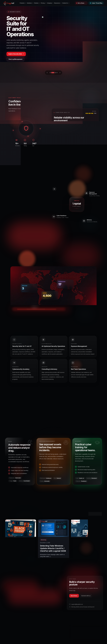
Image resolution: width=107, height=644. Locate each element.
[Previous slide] (47, 73)
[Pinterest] (18, 603)
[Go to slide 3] (55, 73)
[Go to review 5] (92, 152)
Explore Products (54, 59)
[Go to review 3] (89, 152)
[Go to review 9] (97, 152)
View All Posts (95, 514)
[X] (6, 603)
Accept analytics (97, 639)
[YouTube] (23, 603)
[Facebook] (14, 603)
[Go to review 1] (85, 152)
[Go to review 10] (98, 152)
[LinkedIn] (27, 603)
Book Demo (74, 596)
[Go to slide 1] (51, 73)
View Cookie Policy (76, 635)
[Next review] (58, 152)
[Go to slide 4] (57, 73)
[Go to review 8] (96, 152)
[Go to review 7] (94, 152)
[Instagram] (10, 603)
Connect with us (86, 596)
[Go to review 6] (93, 152)
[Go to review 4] (90, 152)
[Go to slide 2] (54, 73)
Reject (87, 639)
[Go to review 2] (88, 152)
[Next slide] (60, 73)
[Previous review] (53, 152)
